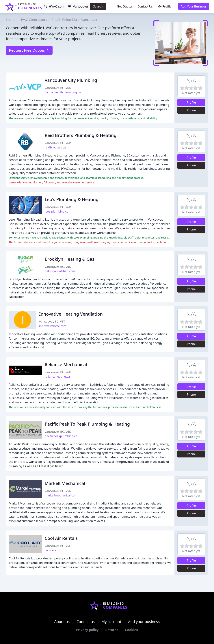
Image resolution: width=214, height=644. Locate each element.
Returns (112, 630)
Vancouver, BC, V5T (52, 322)
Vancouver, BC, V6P (58, 143)
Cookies (131, 630)
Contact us (86, 622)
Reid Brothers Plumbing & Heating (81, 135)
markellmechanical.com (61, 495)
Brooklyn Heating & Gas (69, 259)
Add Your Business (194, 6)
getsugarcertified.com (60, 271)
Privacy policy (87, 630)
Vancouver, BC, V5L (58, 546)
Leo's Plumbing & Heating (72, 199)
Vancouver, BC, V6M (58, 88)
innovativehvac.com (53, 326)
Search (98, 6)
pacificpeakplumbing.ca (61, 436)
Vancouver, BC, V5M (58, 491)
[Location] (78, 6)
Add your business (144, 622)
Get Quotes (125, 6)
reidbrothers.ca (55, 147)
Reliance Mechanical (66, 364)
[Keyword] (54, 6)
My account (111, 622)
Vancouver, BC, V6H (58, 372)
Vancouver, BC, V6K (58, 267)
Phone (191, 110)
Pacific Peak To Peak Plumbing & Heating (87, 424)
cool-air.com (53, 550)
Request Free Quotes (29, 50)
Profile (191, 103)
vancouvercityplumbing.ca (63, 92)
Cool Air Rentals (61, 538)
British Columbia (64, 20)
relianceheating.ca (57, 377)
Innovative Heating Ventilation (71, 314)
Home (11, 20)
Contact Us (145, 6)
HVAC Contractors (33, 20)
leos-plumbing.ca (56, 211)
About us (62, 622)
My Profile (164, 6)
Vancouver (89, 20)
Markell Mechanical (65, 483)
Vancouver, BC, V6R (58, 207)
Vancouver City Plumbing (71, 80)
